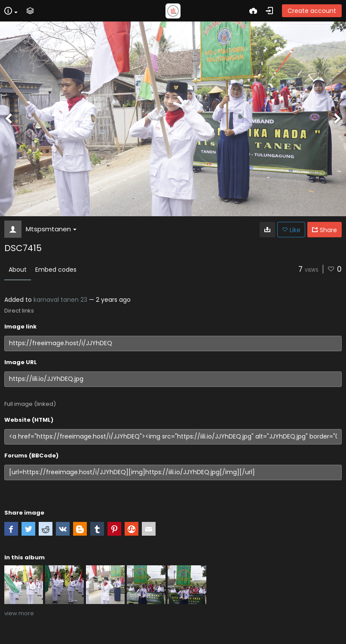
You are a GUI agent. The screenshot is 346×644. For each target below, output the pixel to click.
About (18, 270)
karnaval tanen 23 (60, 300)
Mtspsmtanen (51, 229)
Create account (312, 11)
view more (19, 613)
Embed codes (56, 270)
